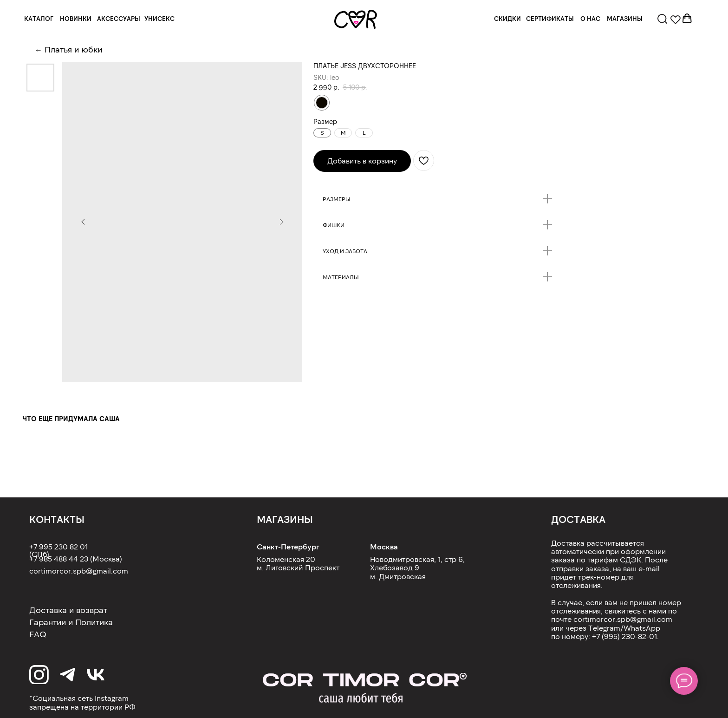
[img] (356, 19)
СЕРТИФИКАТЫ (550, 19)
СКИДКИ (507, 19)
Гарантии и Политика (71, 622)
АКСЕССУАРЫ (119, 19)
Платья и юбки (73, 49)
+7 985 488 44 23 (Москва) (76, 558)
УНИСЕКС (159, 19)
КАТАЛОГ (39, 19)
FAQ (38, 634)
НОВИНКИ (76, 19)
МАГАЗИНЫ (625, 19)
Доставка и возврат (68, 610)
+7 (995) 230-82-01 (624, 636)
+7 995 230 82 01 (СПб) (58, 550)
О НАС (590, 19)
